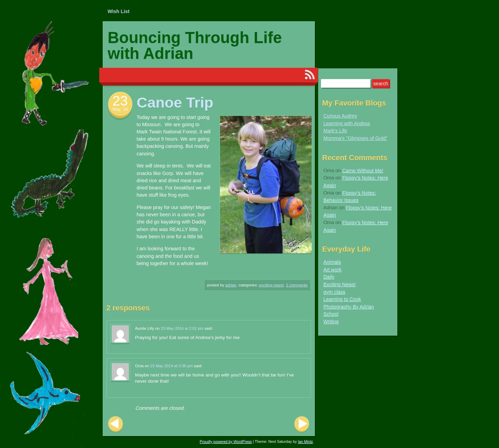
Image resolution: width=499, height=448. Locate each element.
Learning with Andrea (347, 123)
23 (120, 101)
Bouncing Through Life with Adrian (195, 45)
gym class (334, 292)
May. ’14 (120, 109)
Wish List (119, 11)
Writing (331, 321)
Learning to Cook (342, 299)
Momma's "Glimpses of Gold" (356, 138)
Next (302, 424)
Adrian (231, 285)
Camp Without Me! (363, 171)
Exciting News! (271, 285)
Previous (115, 424)
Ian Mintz (306, 441)
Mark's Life (335, 131)
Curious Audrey (340, 116)
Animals (332, 262)
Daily (329, 277)
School (331, 314)
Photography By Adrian (349, 307)
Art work (332, 270)
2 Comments (297, 285)
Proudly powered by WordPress (226, 441)
